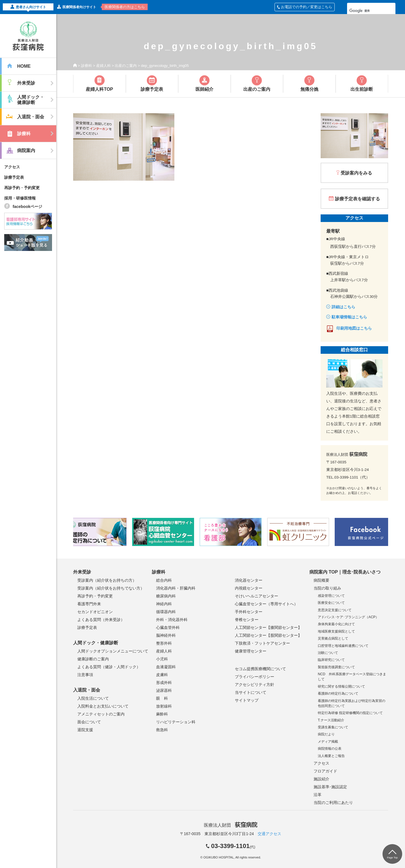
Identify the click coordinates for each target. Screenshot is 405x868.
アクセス (12, 167)
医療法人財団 (231, 825)
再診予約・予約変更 (22, 188)
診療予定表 (14, 177)
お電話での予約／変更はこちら (305, 7)
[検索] (364, 11)
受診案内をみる (356, 173)
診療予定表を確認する (357, 199)
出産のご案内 (126, 66)
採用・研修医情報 (20, 198)
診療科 (86, 66)
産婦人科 (103, 66)
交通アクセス (269, 834)
